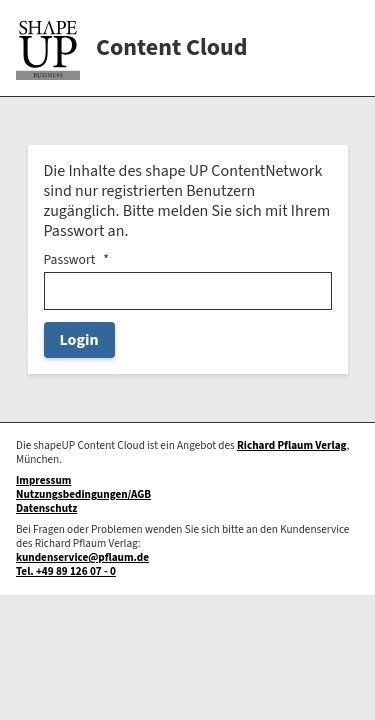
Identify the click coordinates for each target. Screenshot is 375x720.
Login (79, 340)
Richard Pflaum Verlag (292, 445)
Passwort (70, 260)
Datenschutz (46, 508)
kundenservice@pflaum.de (82, 557)
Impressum (43, 480)
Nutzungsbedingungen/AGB (83, 494)
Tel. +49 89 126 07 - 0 (66, 571)
